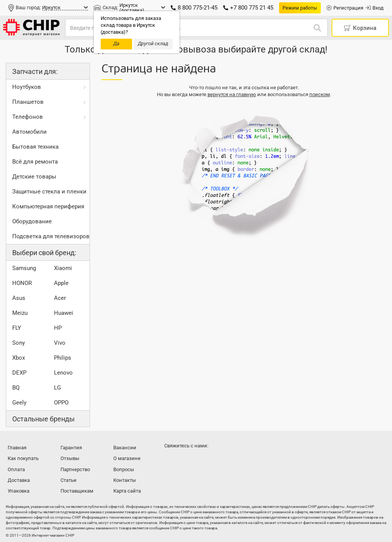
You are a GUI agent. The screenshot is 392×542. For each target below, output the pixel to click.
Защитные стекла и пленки (49, 192)
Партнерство (75, 469)
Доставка (19, 480)
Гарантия (71, 448)
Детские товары (34, 177)
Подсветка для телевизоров (51, 236)
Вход (375, 8)
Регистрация (345, 8)
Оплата (16, 469)
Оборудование (32, 221)
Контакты (125, 480)
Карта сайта (127, 491)
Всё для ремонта (35, 162)
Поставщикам (77, 491)
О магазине (127, 458)
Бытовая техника (35, 147)
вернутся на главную (232, 94)
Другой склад (153, 43)
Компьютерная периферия (48, 206)
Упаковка (19, 491)
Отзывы (70, 458)
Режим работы (300, 8)
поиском (320, 94)
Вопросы (124, 469)
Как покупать (23, 458)
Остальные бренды (43, 419)
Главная (17, 448)
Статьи (69, 480)
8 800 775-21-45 (194, 8)
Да (116, 43)
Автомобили (29, 132)
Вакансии (125, 448)
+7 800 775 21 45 (248, 8)
